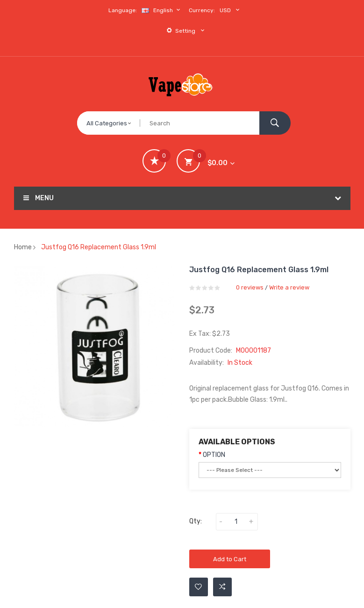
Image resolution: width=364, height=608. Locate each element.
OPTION (214, 455)
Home (23, 247)
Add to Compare (222, 587)
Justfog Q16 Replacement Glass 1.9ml (99, 247)
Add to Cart (230, 559)
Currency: (202, 10)
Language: (123, 10)
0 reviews (250, 287)
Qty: (196, 521)
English (162, 10)
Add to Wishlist (198, 587)
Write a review (289, 287)
